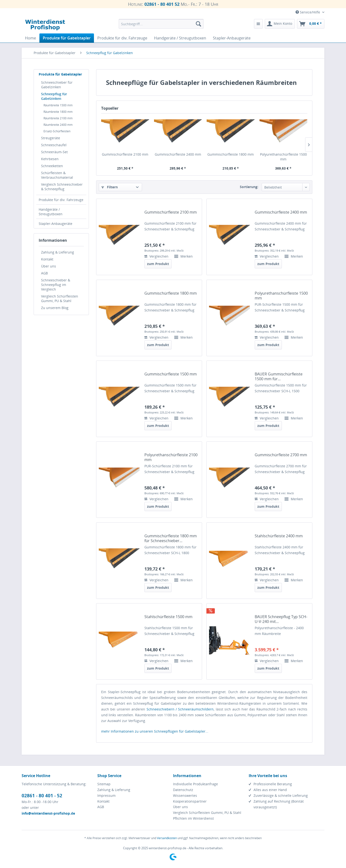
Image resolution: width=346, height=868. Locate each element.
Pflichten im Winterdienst (193, 818)
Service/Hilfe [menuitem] (308, 12)
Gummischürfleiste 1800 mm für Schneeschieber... (171, 538)
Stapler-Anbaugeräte (56, 224)
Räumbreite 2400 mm (58, 125)
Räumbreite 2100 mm (58, 118)
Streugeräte (51, 138)
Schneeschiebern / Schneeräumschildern (180, 709)
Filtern (110, 187)
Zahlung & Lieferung (58, 252)
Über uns (49, 266)
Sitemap (104, 784)
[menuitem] (161, 24)
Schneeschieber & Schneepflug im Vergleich (56, 285)
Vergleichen (156, 256)
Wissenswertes (185, 795)
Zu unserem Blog (55, 308)
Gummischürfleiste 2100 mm (125, 154)
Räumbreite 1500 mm (58, 105)
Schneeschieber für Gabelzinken (57, 85)
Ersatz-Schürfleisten (57, 131)
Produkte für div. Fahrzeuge (61, 200)
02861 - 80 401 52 (162, 4)
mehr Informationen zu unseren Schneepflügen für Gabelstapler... (155, 731)
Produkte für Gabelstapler (60, 74)
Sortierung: (249, 187)
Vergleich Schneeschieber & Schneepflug (62, 187)
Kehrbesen (50, 159)
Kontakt (47, 259)
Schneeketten (52, 166)
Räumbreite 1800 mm (58, 112)
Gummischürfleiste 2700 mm (281, 455)
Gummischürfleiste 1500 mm (171, 374)
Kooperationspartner (190, 801)
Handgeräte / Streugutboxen (51, 212)
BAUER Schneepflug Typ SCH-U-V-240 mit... (281, 619)
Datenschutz (183, 790)
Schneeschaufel (54, 145)
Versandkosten (167, 838)
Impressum (106, 795)
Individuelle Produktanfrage (195, 784)
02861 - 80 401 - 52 (42, 796)
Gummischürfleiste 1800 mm (231, 154)
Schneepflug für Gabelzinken (54, 96)
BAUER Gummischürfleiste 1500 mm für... (279, 376)
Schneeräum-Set (54, 152)
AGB (44, 273)
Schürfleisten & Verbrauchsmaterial (57, 175)
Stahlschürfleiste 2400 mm (279, 536)
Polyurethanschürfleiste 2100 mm (171, 457)
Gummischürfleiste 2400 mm (178, 154)
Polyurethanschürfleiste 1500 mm (283, 157)
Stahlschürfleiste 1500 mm (168, 617)
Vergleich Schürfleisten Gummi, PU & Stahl (60, 298)
